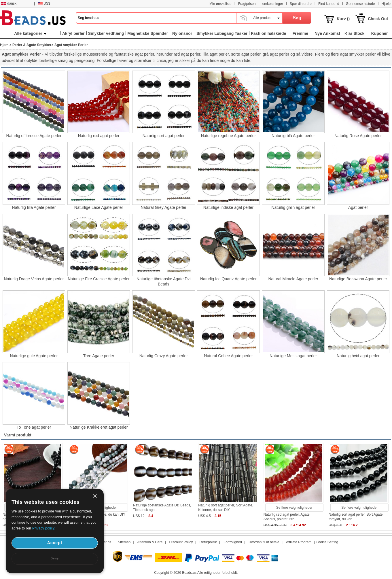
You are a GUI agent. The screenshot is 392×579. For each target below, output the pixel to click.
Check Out (378, 19)
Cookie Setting (327, 542)
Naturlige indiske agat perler (228, 207)
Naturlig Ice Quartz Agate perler (228, 279)
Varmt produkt (18, 435)
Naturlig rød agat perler (99, 136)
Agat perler (358, 207)
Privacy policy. (44, 528)
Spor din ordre (301, 4)
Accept (55, 543)
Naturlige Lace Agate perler (99, 207)
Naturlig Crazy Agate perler (164, 356)
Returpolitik (208, 542)
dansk (9, 3)
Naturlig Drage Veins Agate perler (34, 279)
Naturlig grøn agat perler (293, 207)
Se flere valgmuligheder (294, 508)
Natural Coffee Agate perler (228, 356)
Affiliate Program (299, 542)
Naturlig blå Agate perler (293, 136)
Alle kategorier (30, 33)
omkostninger (273, 4)
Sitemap (124, 542)
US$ (44, 3)
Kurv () (343, 19)
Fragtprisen (247, 4)
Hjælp (386, 4)
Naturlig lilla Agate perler (34, 207)
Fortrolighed (233, 542)
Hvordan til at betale (264, 542)
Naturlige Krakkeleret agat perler (99, 427)
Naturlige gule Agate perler (34, 356)
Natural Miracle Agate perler (293, 279)
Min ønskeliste (220, 4)
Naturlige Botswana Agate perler (358, 279)
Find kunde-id (329, 4)
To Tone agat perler (34, 427)
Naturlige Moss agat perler (293, 356)
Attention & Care (150, 542)
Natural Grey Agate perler (163, 207)
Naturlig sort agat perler (164, 136)
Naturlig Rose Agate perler (358, 136)
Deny (55, 558)
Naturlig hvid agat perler (358, 356)
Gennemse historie (360, 4)
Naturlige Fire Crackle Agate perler (99, 279)
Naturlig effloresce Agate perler (34, 136)
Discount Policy (181, 542)
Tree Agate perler (99, 356)
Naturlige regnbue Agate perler (229, 136)
